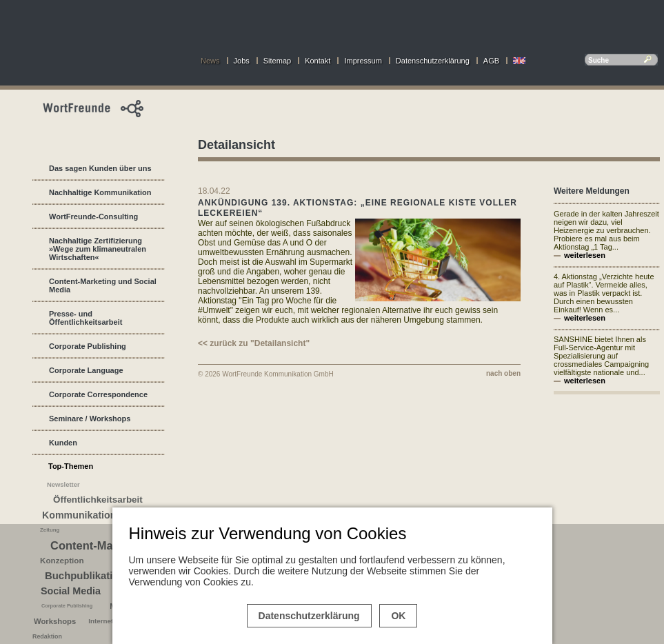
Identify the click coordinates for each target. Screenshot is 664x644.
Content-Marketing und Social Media (103, 285)
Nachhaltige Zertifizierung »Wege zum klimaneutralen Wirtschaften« (98, 249)
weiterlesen (585, 255)
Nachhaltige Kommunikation (100, 192)
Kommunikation (79, 515)
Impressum (363, 61)
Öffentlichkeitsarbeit (98, 500)
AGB (491, 61)
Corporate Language (86, 370)
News (210, 61)
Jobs (242, 61)
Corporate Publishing (88, 346)
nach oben (503, 373)
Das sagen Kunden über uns (100, 168)
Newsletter (63, 484)
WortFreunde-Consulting (93, 217)
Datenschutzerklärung (433, 61)
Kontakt (318, 61)
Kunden (63, 443)
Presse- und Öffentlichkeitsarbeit (85, 318)
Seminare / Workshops (90, 419)
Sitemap (277, 61)
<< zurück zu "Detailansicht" (254, 343)
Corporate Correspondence (98, 394)
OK (398, 616)
